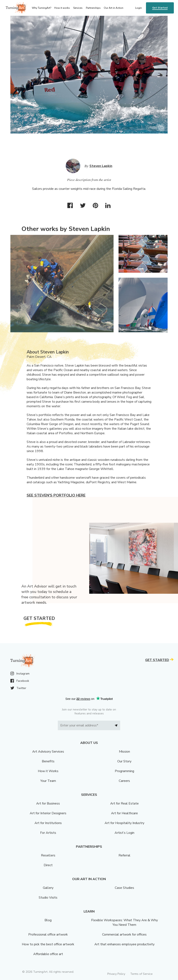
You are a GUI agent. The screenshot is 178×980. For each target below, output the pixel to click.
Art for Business (48, 803)
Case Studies (124, 888)
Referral (124, 855)
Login (138, 8)
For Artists (48, 833)
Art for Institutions (48, 823)
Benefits (48, 761)
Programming (124, 771)
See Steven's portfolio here (56, 495)
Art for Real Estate (124, 803)
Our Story (124, 761)
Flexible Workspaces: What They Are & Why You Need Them (124, 922)
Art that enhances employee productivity (124, 944)
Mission (124, 752)
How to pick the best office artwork (48, 944)
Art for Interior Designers (48, 813)
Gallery (48, 888)
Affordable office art (48, 954)
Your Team (48, 781)
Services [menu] (78, 8)
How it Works (48, 771)
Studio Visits (48, 898)
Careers (124, 781)
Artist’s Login (124, 833)
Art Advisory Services (48, 752)
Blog (48, 920)
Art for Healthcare (124, 813)
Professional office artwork (48, 935)
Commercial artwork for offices (124, 935)
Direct (48, 865)
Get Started (160, 8)
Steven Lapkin (101, 166)
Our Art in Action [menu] (114, 8)
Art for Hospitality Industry (124, 823)
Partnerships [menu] (93, 8)
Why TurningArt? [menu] (41, 8)
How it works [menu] (62, 8)
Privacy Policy (116, 974)
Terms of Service (141, 974)
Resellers (48, 855)
